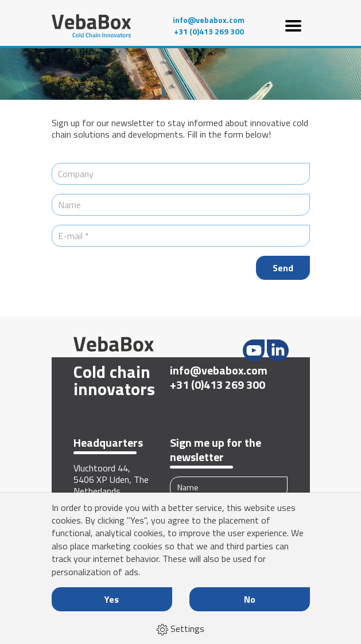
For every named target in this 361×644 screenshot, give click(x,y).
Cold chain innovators (113, 380)
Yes (112, 599)
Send (283, 268)
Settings (180, 629)
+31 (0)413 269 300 (209, 32)
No (250, 599)
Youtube (254, 350)
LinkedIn (278, 350)
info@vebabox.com (209, 20)
